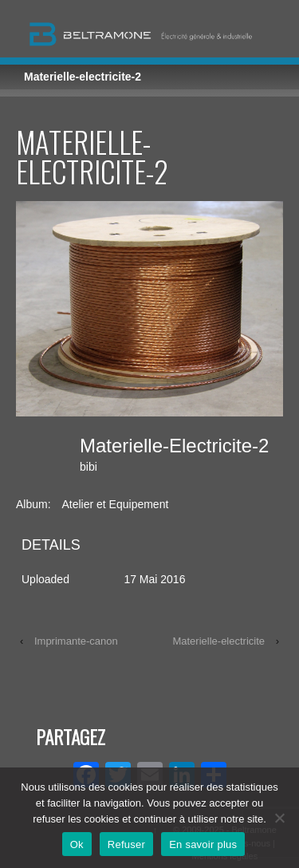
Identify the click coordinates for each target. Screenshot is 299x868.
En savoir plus (203, 844)
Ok (77, 844)
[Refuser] (279, 818)
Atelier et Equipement (115, 504)
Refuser (126, 844)
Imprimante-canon (76, 641)
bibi (89, 467)
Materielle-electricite (218, 641)
